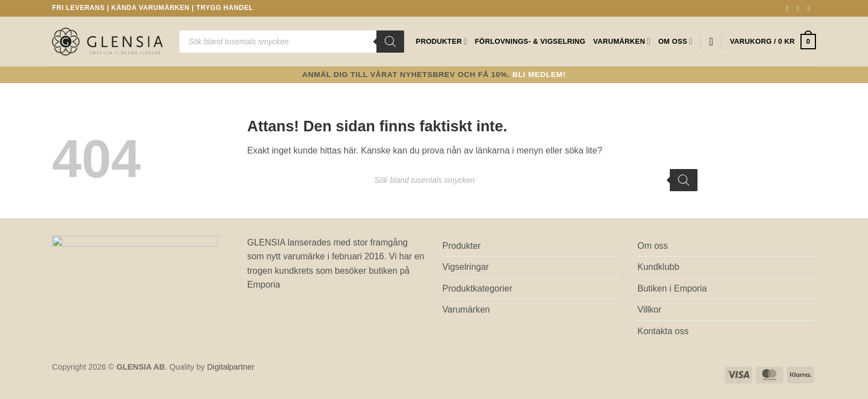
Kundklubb (659, 267)
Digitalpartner (231, 367)
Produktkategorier (477, 288)
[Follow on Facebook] (789, 8)
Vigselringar (466, 267)
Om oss (675, 41)
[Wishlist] (711, 42)
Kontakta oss (663, 331)
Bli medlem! (539, 75)
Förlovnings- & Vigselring (530, 41)
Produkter (441, 41)
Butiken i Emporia (672, 288)
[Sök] (390, 42)
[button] (773, 42)
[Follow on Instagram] (800, 8)
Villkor (650, 310)
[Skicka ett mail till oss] (810, 8)
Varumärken (622, 41)
